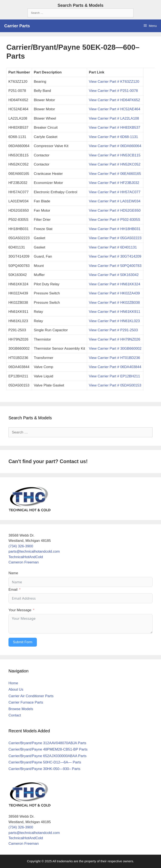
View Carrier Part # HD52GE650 (115, 210)
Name (13, 573)
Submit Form (23, 642)
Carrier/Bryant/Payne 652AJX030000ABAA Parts (48, 756)
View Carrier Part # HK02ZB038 (114, 303)
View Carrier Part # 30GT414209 (115, 256)
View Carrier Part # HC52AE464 (115, 109)
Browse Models (21, 709)
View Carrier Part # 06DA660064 (115, 146)
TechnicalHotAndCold (26, 557)
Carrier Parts (17, 26)
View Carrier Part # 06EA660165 (115, 174)
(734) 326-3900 (21, 546)
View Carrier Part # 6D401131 (113, 247)
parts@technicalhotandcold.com (34, 551)
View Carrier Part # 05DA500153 (115, 385)
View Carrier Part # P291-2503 (113, 330)
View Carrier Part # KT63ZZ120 (114, 82)
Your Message (20, 610)
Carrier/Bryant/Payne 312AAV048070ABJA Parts (47, 743)
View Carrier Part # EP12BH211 (114, 376)
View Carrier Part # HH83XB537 (115, 128)
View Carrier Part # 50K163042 (114, 275)
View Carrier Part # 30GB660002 (115, 348)
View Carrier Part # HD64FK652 (114, 100)
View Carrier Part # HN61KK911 (115, 312)
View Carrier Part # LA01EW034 (115, 201)
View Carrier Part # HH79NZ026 (115, 339)
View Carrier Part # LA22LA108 (114, 118)
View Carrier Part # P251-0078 (113, 91)
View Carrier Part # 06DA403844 (115, 367)
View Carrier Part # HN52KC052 (115, 164)
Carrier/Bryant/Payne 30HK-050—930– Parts (44, 769)
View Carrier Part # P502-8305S (115, 220)
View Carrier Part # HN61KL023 (114, 321)
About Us (16, 689)
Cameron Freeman (24, 562)
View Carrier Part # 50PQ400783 (115, 266)
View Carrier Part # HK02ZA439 (114, 293)
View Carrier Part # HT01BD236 (114, 358)
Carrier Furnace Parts (26, 702)
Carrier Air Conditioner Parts (31, 696)
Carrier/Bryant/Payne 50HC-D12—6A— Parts (45, 762)
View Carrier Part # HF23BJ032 (114, 183)
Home (13, 683)
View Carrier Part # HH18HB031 (115, 229)
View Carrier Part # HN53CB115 (115, 155)
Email (13, 590)
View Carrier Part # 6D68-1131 (113, 137)
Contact (15, 715)
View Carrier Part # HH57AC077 (115, 192)
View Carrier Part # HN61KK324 (115, 284)
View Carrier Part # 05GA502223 (115, 238)
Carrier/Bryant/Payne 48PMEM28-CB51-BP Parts (48, 749)
